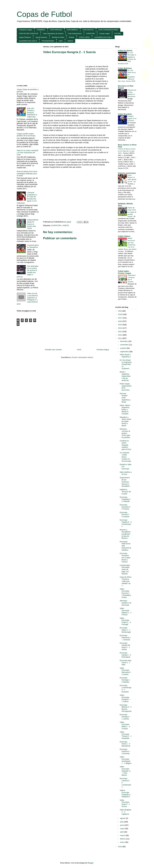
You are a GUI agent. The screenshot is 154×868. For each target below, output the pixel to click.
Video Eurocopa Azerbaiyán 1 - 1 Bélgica (126, 760)
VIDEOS (70, 41)
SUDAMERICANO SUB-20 (28, 41)
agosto (123, 818)
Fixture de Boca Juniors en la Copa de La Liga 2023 (127, 151)
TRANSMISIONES (48, 41)
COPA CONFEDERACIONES (108, 30)
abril (122, 832)
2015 (120, 325)
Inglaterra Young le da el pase (125, 492)
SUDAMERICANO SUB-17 (103, 37)
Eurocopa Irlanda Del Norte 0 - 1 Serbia (125, 646)
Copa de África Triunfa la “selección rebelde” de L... (126, 581)
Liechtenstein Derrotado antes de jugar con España (125, 569)
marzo (123, 835)
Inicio (79, 350)
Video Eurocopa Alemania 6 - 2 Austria (126, 671)
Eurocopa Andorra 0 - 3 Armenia (125, 751)
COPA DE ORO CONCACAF (29, 34)
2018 (120, 314)
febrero (123, 839)
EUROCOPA (91, 34)
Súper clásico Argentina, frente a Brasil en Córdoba (125, 410)
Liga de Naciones (41, 37)
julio (122, 822)
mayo (122, 829)
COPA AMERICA (72, 30)
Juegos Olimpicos (25, 37)
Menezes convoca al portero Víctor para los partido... (125, 433)
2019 (120, 311)
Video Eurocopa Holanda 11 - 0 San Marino (125, 771)
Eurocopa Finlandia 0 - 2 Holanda (125, 499)
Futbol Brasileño (125, 114)
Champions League (25, 30)
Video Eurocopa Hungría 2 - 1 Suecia (69, 52)
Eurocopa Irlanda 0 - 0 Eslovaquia (125, 655)
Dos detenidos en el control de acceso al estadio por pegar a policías (28, 271)
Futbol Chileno (124, 236)
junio (122, 825)
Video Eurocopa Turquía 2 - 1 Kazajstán (126, 735)
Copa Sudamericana (75, 34)
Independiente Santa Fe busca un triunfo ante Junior (33, 224)
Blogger (91, 863)
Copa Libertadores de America (53, 34)
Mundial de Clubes (58, 37)
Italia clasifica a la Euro (126, 473)
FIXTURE (118, 34)
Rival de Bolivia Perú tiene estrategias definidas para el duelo (27, 174)
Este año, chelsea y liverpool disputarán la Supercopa (32, 113)
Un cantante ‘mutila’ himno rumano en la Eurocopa (125, 457)
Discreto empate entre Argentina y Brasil (125, 398)
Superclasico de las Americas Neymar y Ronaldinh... (125, 482)
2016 (120, 321)
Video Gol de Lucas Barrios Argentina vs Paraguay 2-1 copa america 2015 (27, 299)
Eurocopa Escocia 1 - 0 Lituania (125, 515)
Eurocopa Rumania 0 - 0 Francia (125, 507)
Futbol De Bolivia (125, 51)
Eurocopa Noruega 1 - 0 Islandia (125, 680)
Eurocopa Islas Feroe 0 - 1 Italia (126, 663)
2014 (120, 328)
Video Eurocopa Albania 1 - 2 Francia (126, 611)
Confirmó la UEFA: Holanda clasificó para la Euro (125, 445)
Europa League (105, 34)
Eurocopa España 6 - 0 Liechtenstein (126, 523)
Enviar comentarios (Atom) (83, 357)
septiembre (125, 352)
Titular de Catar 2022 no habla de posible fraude (132, 212)
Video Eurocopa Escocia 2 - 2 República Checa (125, 593)
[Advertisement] (64, 74)
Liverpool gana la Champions (33, 246)
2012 (120, 335)
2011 (120, 338)
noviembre (124, 345)
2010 (120, 847)
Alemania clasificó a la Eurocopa (125, 603)
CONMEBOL (41, 30)
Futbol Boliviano (125, 68)
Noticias (72, 37)
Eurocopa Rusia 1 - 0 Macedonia (125, 744)
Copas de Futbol (44, 14)
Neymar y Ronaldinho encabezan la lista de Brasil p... (125, 534)
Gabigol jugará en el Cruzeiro (132, 118)
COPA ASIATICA (88, 30)
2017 (120, 318)
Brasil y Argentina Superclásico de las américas (125, 376)
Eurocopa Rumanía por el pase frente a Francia (125, 558)
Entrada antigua (103, 350)
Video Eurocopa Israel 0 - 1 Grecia (125, 803)
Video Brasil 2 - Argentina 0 (126, 356)
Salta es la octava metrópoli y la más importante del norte (28, 153)
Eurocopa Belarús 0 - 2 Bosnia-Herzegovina (126, 708)
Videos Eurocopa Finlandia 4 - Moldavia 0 (125, 793)
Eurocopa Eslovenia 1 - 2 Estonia (125, 638)
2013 (120, 332)
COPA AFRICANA (56, 30)
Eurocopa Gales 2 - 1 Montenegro (125, 630)
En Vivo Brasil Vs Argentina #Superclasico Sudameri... (126, 364)
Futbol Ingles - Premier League (125, 272)
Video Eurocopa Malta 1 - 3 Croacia (125, 725)
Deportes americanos (127, 173)
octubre (123, 348)
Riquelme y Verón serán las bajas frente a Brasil (125, 421)
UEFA (61, 41)
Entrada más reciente (53, 350)
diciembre (124, 341)
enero (123, 842)
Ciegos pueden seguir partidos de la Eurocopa (26, 135)
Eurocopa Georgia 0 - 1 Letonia (125, 717)
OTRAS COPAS (84, 37)
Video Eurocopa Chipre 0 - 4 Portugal (125, 621)
